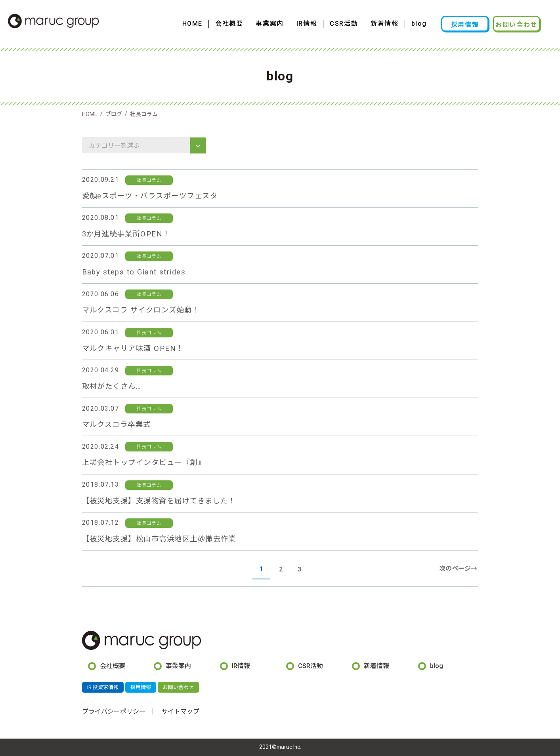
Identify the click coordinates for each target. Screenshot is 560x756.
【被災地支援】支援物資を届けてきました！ (159, 501)
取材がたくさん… (112, 386)
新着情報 (384, 24)
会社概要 (229, 24)
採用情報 (465, 25)
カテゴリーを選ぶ (115, 146)
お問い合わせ (516, 25)
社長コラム (149, 180)
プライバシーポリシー (114, 711)
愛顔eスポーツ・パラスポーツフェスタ (150, 196)
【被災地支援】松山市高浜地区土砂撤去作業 (159, 539)
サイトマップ (180, 711)
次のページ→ (458, 568)
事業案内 (269, 24)
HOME (192, 24)
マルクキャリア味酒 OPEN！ (133, 348)
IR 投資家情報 (103, 687)
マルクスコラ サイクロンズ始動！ (141, 310)
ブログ (114, 114)
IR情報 (307, 24)
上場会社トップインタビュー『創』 (144, 462)
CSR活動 (344, 24)
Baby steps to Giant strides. (135, 272)
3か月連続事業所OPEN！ (126, 234)
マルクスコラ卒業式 (117, 424)
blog (419, 24)
